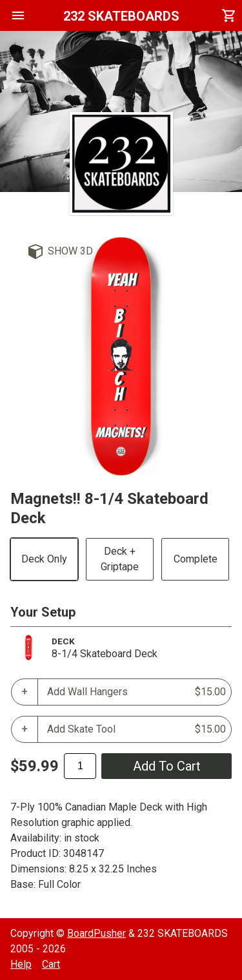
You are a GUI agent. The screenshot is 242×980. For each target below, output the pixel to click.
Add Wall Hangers (136, 692)
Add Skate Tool (136, 729)
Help (21, 964)
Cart (51, 964)
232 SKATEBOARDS (121, 16)
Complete (196, 559)
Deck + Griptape (120, 559)
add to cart (167, 766)
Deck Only (44, 559)
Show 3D (70, 251)
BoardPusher (96, 933)
